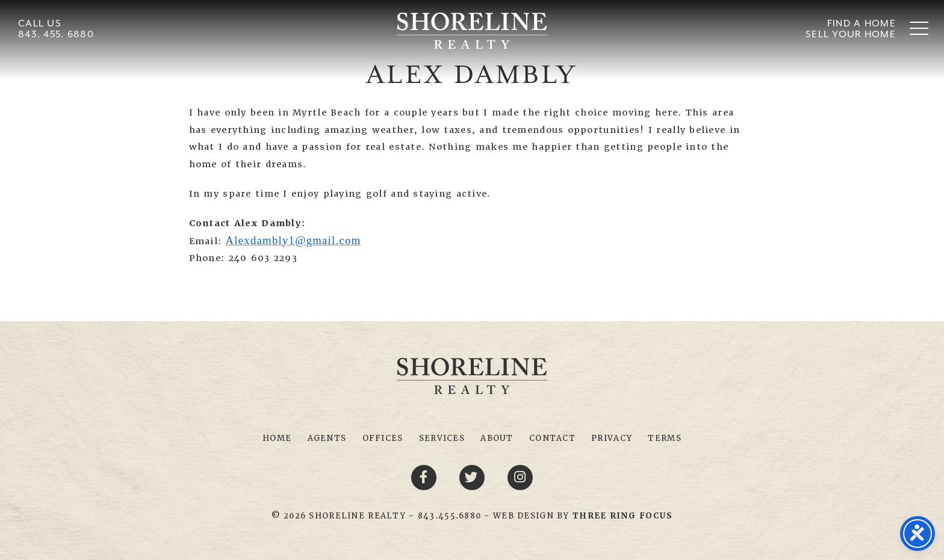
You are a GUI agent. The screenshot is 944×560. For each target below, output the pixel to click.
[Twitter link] (474, 477)
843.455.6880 (449, 516)
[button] (919, 28)
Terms (664, 438)
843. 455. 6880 (56, 34)
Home (277, 438)
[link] (623, 516)
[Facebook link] (426, 477)
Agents (327, 438)
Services (442, 438)
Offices (383, 438)
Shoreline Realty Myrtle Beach (472, 31)
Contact (552, 438)
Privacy (612, 438)
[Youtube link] (520, 477)
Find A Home (862, 23)
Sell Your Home (851, 34)
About (497, 438)
